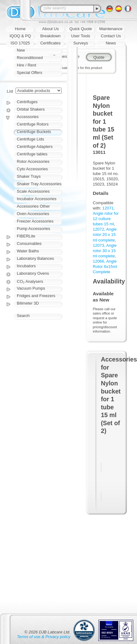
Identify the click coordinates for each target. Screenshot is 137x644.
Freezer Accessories (35, 221)
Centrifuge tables (32, 154)
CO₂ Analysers (30, 281)
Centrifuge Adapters (35, 147)
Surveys (81, 43)
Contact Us (111, 36)
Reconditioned (30, 58)
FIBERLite (26, 236)
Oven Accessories (33, 214)
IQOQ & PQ (20, 36)
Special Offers (29, 73)
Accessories (28, 117)
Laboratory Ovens (33, 273)
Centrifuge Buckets (34, 132)
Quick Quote (81, 29)
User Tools (80, 36)
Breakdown (50, 36)
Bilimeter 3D (28, 303)
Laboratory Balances (35, 258)
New (21, 50)
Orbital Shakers (31, 109)
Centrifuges (27, 102)
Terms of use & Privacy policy (44, 637)
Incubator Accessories (37, 199)
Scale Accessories (33, 191)
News (111, 43)
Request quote (66, 56)
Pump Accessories (33, 229)
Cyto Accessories (32, 169)
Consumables (29, 244)
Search (23, 316)
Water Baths (28, 251)
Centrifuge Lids (30, 139)
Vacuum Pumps (31, 288)
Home (20, 29)
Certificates (50, 43)
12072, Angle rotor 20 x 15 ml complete (105, 235)
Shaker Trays (29, 176)
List (10, 91)
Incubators (26, 266)
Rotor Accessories (33, 161)
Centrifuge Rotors (33, 124)
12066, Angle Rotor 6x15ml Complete (105, 267)
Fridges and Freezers (36, 296)
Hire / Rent (26, 65)
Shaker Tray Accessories (39, 184)
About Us (50, 29)
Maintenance (111, 29)
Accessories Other (33, 206)
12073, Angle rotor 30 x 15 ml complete (105, 251)
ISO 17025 (20, 43)
